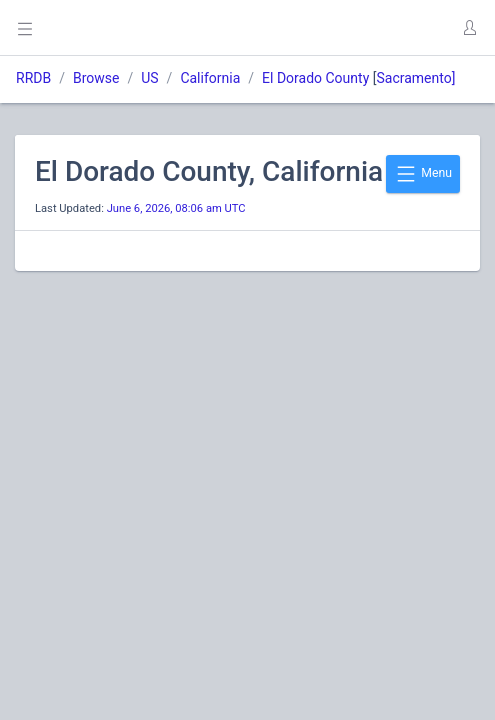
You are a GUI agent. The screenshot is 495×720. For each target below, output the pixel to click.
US (149, 78)
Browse (96, 78)
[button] (469, 28)
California (210, 78)
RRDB (33, 78)
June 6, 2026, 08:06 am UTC (176, 208)
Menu (423, 174)
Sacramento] (415, 78)
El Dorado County (315, 78)
